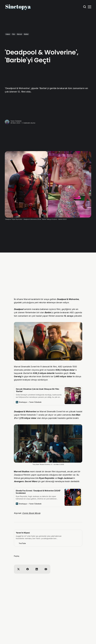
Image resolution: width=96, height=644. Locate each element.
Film (14, 34)
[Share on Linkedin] (37, 569)
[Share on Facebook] (28, 569)
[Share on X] (18, 569)
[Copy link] (46, 569)
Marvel (19, 34)
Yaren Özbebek (16, 121)
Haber (8, 34)
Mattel (26, 34)
